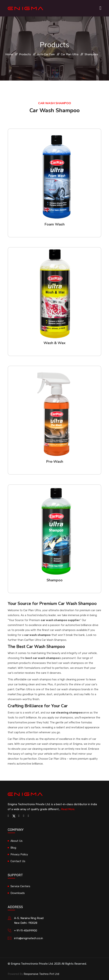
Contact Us (18, 861)
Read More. (68, 809)
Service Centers (20, 886)
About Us (17, 841)
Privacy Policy (19, 854)
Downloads (18, 893)
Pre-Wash (55, 462)
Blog (13, 848)
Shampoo (55, 580)
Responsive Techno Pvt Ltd (41, 974)
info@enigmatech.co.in (29, 938)
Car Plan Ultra (70, 54)
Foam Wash (54, 224)
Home (9, 54)
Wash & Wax (54, 343)
